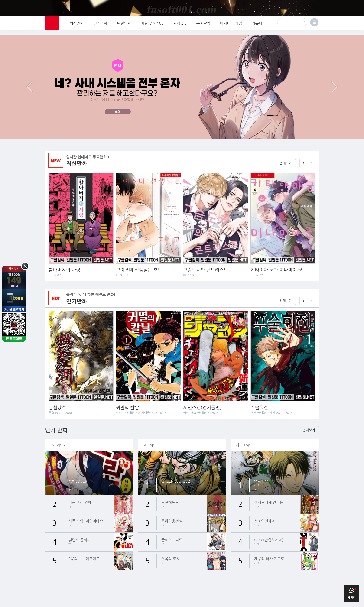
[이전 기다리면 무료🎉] (303, 299)
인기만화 (100, 26)
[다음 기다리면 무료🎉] (311, 299)
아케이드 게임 (231, 26)
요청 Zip (180, 26)
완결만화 (124, 26)
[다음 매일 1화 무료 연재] (311, 161)
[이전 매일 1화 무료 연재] (303, 161)
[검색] (292, 25)
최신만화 (77, 26)
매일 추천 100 (152, 26)
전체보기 (286, 161)
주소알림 (203, 26)
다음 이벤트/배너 (335, 85)
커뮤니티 (259, 26)
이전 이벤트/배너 (29, 85)
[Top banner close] (359, 5)
